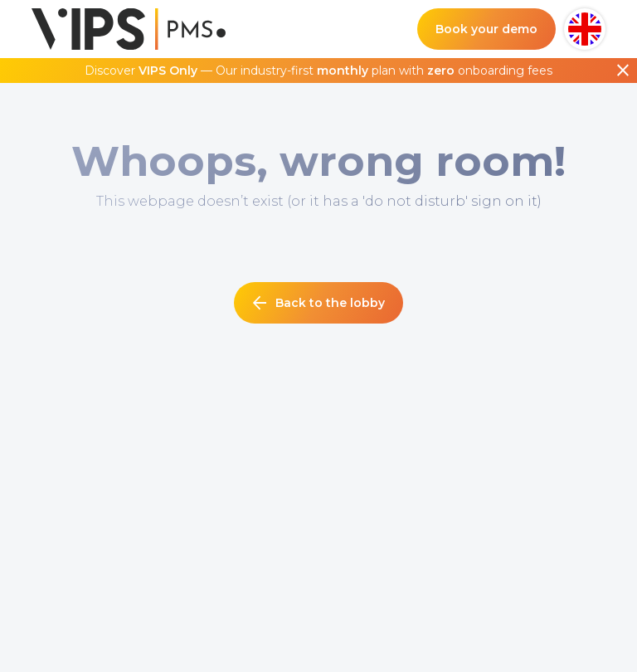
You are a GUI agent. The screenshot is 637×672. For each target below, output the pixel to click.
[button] (585, 29)
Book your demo (486, 29)
